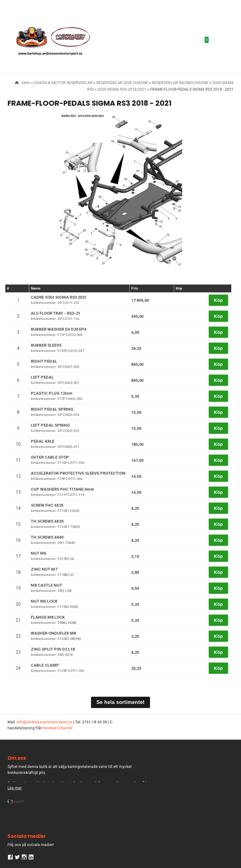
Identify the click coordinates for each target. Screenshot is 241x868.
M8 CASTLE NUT (46, 585)
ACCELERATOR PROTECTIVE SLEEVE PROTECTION (78, 473)
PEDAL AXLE (43, 441)
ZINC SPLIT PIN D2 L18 (53, 649)
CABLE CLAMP (45, 665)
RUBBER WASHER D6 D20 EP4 (59, 329)
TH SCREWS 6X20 (47, 521)
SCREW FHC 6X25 (47, 505)
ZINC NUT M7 (44, 569)
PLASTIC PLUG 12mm (52, 393)
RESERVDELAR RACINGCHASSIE (181, 83)
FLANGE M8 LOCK (48, 617)
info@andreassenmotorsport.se (45, 722)
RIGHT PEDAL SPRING (52, 409)
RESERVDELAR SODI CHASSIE (123, 83)
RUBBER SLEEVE (46, 345)
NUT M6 (38, 553)
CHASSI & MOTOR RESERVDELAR (64, 83)
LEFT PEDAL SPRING (50, 425)
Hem (26, 83)
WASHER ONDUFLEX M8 (53, 633)
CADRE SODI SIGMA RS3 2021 (59, 297)
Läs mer (15, 788)
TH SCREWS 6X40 (47, 537)
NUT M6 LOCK (44, 601)
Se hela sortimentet (120, 702)
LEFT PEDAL (42, 377)
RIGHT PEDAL (44, 361)
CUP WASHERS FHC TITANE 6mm (62, 489)
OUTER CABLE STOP (50, 457)
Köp (218, 300)
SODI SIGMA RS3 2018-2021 (122, 89)
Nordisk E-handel (58, 728)
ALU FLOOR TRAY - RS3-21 (56, 313)
